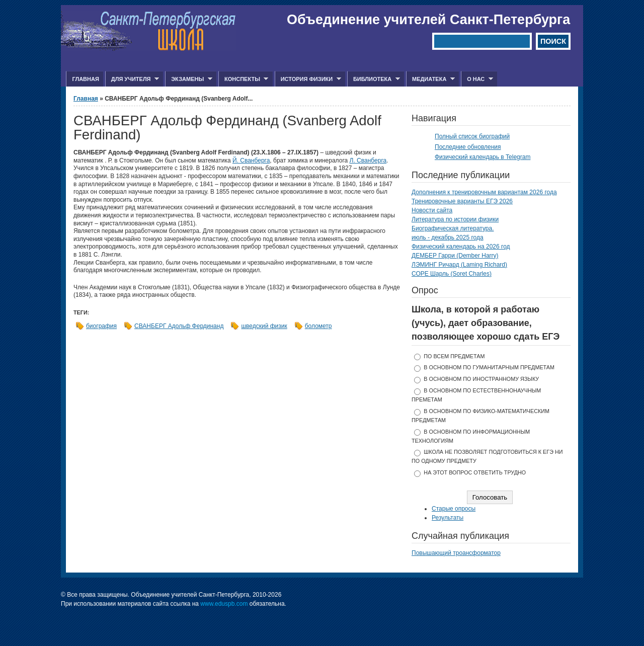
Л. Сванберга (368, 160)
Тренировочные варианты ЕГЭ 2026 (462, 201)
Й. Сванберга (251, 160)
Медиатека (430, 79)
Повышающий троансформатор (456, 553)
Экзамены (189, 79)
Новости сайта (432, 210)
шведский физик (264, 326)
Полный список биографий (472, 136)
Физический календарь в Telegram (482, 157)
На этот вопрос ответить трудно (475, 472)
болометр (318, 326)
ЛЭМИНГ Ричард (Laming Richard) (459, 265)
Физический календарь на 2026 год (461, 247)
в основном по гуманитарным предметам (489, 367)
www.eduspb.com (224, 604)
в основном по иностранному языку (481, 379)
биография (101, 326)
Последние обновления (468, 147)
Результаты (448, 518)
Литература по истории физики (455, 219)
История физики (308, 79)
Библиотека (374, 79)
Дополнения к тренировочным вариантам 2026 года (484, 192)
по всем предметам (454, 356)
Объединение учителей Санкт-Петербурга (428, 20)
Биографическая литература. (453, 228)
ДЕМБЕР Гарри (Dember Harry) (455, 256)
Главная (85, 79)
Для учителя (132, 79)
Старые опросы (454, 509)
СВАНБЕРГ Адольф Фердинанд (179, 326)
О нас (477, 79)
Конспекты (243, 79)
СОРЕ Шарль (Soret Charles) (452, 274)
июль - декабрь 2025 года (448, 237)
